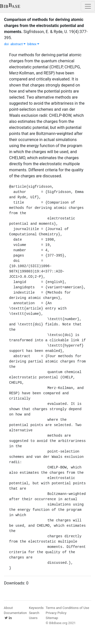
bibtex (33, 44)
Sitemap (52, 618)
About (8, 608)
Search (34, 613)
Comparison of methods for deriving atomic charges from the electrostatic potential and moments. (44, 26)
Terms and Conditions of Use (67, 608)
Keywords (36, 608)
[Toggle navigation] (88, 6)
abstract (18, 44)
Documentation (15, 613)
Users (33, 618)
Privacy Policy (56, 613)
